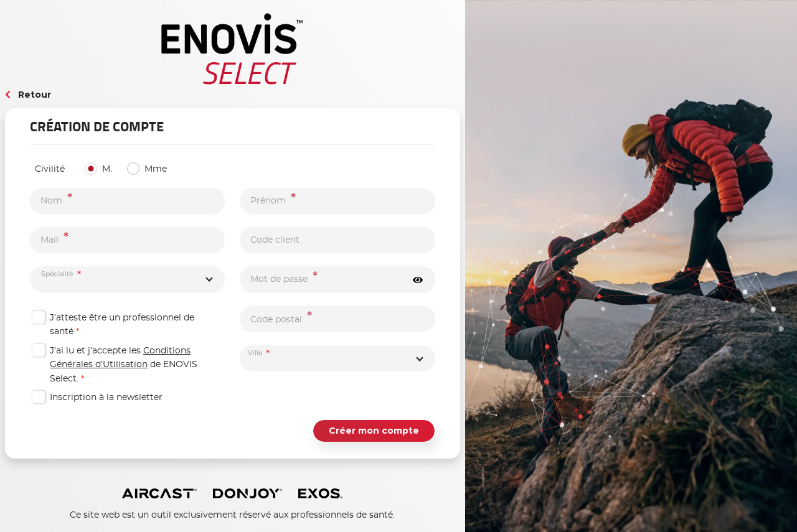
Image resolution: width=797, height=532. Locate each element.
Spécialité (57, 274)
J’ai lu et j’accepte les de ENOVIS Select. (124, 365)
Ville (256, 354)
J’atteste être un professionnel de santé (122, 325)
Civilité (50, 169)
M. (107, 169)
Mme (156, 169)
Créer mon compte (374, 431)
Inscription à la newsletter (106, 398)
